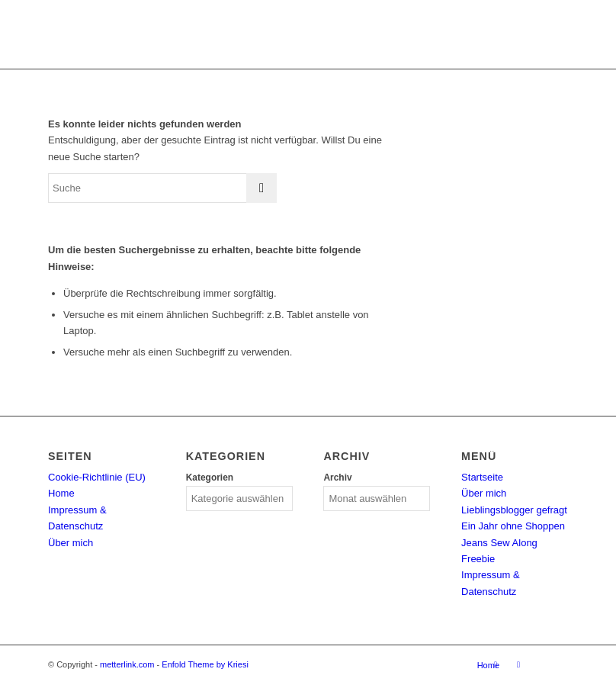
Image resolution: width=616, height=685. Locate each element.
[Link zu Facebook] (518, 664)
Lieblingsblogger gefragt (514, 510)
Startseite (482, 477)
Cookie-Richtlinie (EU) (97, 477)
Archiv (337, 478)
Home (61, 493)
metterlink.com (127, 664)
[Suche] (162, 188)
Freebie (478, 559)
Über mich (71, 543)
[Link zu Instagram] (496, 664)
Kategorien (210, 478)
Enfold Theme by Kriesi (205, 664)
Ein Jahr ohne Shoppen (513, 526)
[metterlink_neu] (308, 34)
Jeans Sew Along (499, 543)
